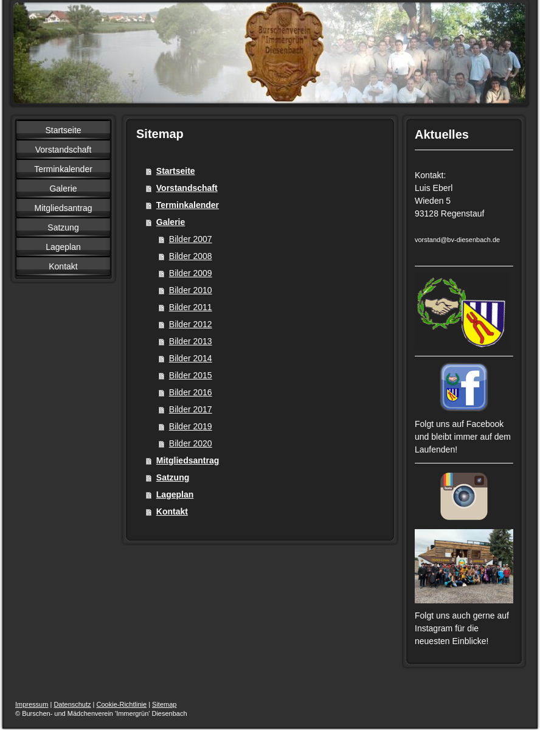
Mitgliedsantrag (188, 460)
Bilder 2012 (191, 324)
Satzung (173, 477)
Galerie (171, 222)
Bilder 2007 (191, 239)
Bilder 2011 (191, 307)
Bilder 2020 (191, 443)
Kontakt (172, 512)
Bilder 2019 (191, 426)
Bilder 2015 (191, 375)
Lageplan (175, 494)
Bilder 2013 (191, 341)
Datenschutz (72, 704)
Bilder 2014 (191, 358)
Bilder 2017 (191, 409)
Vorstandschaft (187, 188)
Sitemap (164, 704)
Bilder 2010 (191, 290)
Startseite (176, 171)
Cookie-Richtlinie (122, 704)
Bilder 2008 (191, 256)
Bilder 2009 (191, 273)
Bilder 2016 (191, 392)
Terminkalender (188, 205)
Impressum (32, 704)
